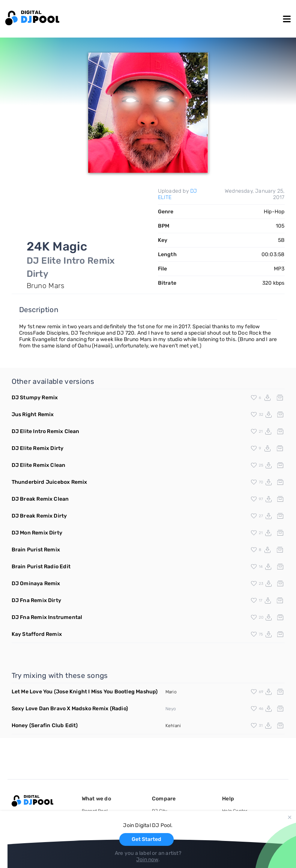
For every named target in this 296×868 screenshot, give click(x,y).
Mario (171, 692)
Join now (147, 860)
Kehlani (173, 726)
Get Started (146, 839)
